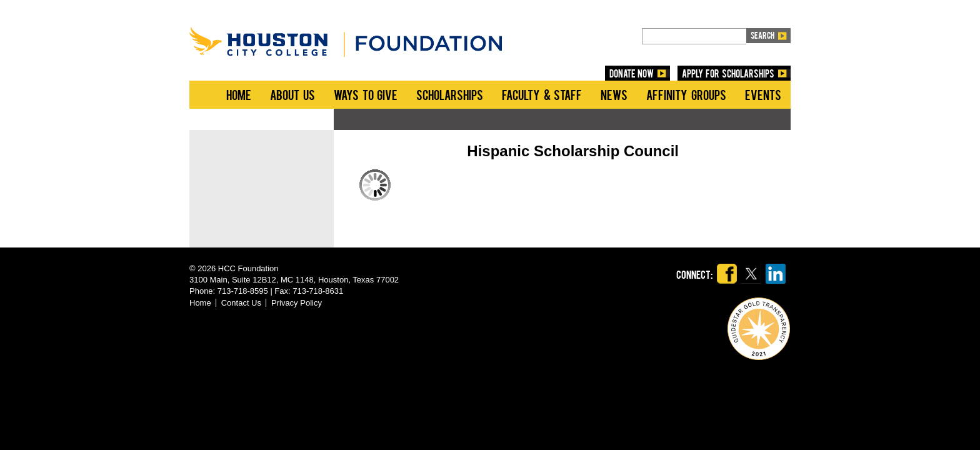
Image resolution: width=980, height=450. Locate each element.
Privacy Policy (297, 303)
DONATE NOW (632, 73)
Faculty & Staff (542, 94)
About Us (292, 94)
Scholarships (450, 94)
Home (239, 94)
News (614, 94)
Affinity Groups (686, 94)
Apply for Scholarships (728, 73)
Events (763, 94)
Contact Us (241, 303)
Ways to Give (366, 94)
